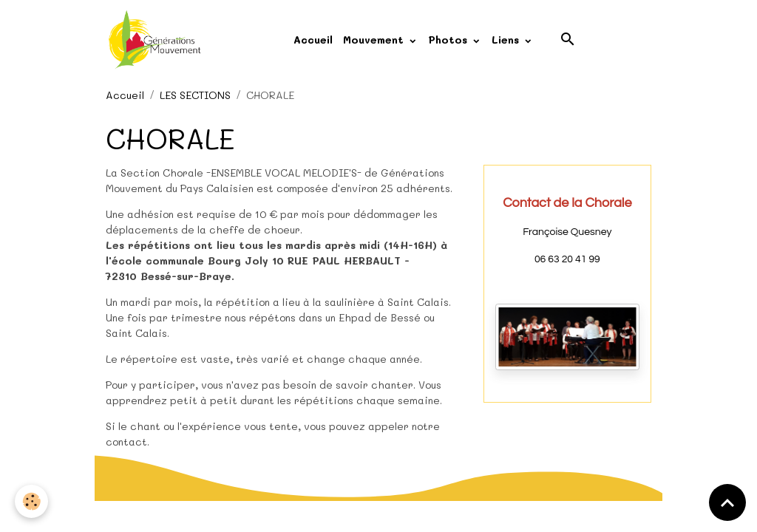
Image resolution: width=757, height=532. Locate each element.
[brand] (157, 40)
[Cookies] (31, 501)
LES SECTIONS (195, 95)
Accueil (313, 40)
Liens (507, 40)
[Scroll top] (727, 502)
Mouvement (375, 40)
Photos (449, 40)
